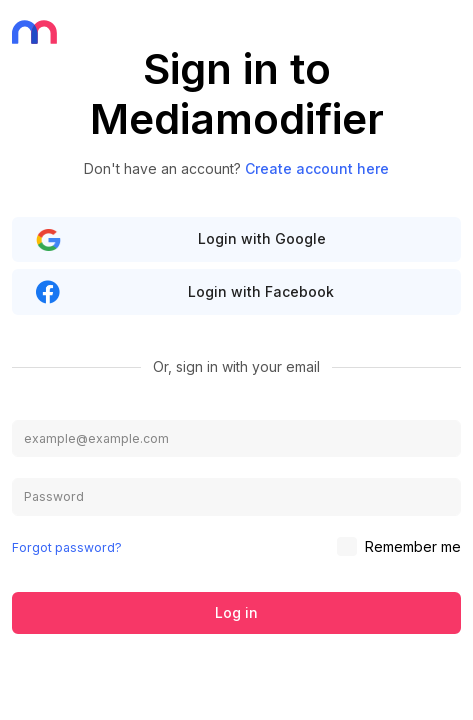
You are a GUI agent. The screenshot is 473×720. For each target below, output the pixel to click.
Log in (236, 612)
